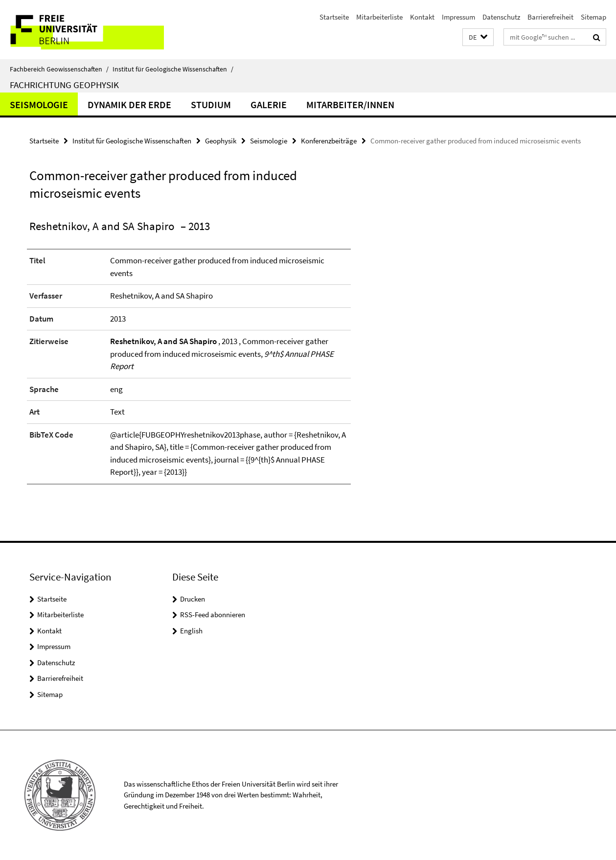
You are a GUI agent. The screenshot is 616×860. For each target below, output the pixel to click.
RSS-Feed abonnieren (213, 615)
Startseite (334, 17)
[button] (478, 37)
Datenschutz (501, 17)
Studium (211, 105)
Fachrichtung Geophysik (64, 85)
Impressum (458, 17)
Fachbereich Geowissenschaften (59, 69)
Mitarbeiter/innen (350, 105)
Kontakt (422, 17)
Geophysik (221, 141)
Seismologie (39, 105)
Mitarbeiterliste (379, 17)
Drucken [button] (193, 599)
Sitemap (593, 17)
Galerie (269, 105)
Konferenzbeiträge (329, 141)
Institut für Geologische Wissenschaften (173, 69)
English (191, 631)
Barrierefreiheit (550, 17)
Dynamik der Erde (129, 105)
